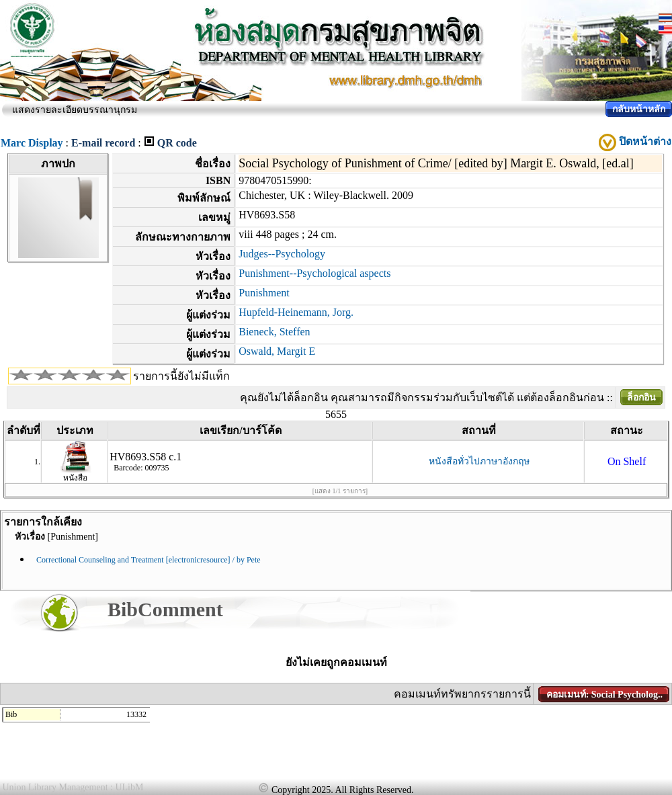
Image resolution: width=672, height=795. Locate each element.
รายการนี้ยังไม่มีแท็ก (181, 376)
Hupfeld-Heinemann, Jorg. (296, 312)
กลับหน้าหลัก (639, 109)
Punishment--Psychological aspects (314, 273)
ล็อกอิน (641, 397)
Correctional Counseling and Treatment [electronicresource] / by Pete (149, 560)
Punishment (264, 293)
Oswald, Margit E (277, 351)
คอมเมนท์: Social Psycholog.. (604, 695)
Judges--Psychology (282, 254)
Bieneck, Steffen (274, 332)
